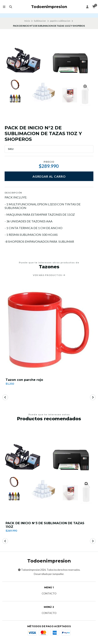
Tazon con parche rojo (24, 380)
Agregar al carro (49, 176)
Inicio (27, 21)
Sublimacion (40, 21)
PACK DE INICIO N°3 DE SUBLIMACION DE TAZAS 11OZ (45, 525)
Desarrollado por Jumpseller (49, 574)
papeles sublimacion (60, 21)
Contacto (49, 594)
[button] (5, 397)
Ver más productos (49, 275)
